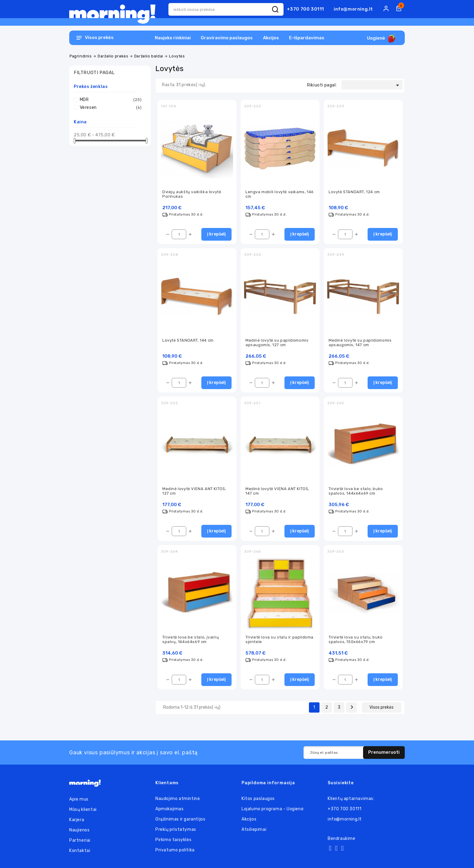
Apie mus (79, 799)
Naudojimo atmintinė (178, 799)
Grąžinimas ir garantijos (180, 819)
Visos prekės (381, 707)
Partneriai (80, 840)
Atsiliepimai (254, 829)
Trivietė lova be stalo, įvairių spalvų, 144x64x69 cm (191, 639)
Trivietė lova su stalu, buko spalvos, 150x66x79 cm (356, 639)
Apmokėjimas (170, 809)
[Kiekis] (179, 234)
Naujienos (79, 830)
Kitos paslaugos (258, 799)
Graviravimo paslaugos (227, 38)
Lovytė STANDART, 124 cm (354, 192)
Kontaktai (80, 851)
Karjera (77, 820)
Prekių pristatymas (176, 829)
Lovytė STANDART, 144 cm (188, 340)
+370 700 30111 (305, 9)
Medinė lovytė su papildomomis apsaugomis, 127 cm (277, 343)
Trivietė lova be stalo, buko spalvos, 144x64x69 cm (356, 491)
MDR (111, 100)
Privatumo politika (175, 850)
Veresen (111, 108)
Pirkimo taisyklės (173, 840)
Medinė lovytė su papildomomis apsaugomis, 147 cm (360, 343)
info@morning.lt (353, 9)
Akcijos (271, 38)
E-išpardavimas (307, 38)
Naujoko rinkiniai (173, 38)
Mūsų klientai (83, 809)
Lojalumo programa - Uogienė (273, 809)
